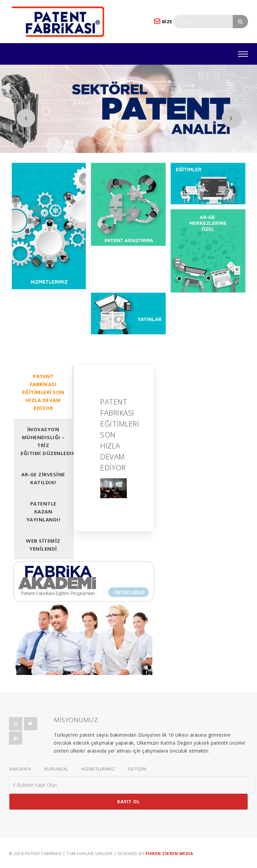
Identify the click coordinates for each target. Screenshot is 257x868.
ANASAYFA (20, 769)
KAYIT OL (128, 801)
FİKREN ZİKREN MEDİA (169, 854)
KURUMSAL (56, 769)
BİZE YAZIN (171, 21)
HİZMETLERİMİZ (98, 769)
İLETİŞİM (137, 769)
